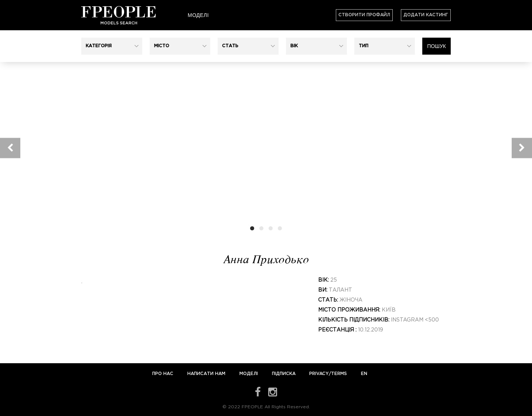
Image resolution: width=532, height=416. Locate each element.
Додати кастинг (426, 15)
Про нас (163, 374)
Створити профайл (364, 15)
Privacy (319, 374)
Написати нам (207, 374)
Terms (339, 374)
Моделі (198, 15)
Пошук (436, 46)
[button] (112, 46)
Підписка (284, 374)
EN (364, 374)
